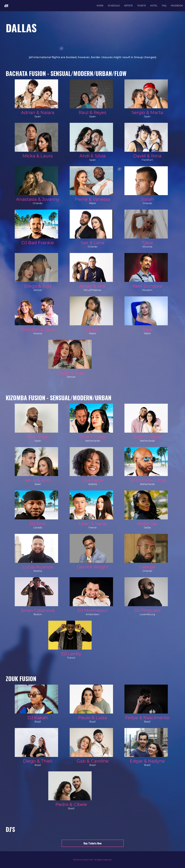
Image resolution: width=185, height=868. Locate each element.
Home (100, 6)
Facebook (177, 6)
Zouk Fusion (21, 679)
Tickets (141, 6)
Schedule (114, 6)
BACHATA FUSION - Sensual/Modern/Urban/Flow (66, 73)
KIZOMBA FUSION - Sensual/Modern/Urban (59, 398)
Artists (128, 6)
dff (6, 5)
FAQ (164, 6)
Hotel (154, 6)
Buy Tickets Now (93, 843)
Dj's (10, 829)
